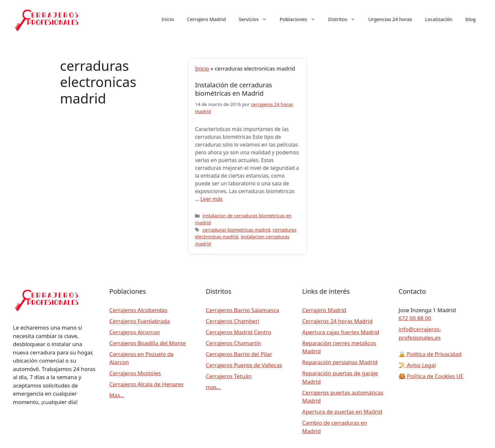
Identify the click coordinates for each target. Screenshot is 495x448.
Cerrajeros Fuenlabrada (140, 321)
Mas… (117, 395)
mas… (213, 387)
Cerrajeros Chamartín (233, 343)
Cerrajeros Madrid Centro (238, 332)
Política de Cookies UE (431, 376)
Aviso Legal (417, 365)
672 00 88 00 (415, 318)
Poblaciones (301, 19)
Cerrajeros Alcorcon (135, 332)
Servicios (256, 19)
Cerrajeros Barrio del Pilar (239, 354)
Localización (439, 19)
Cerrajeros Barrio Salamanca (242, 310)
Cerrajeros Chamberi (232, 321)
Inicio (168, 19)
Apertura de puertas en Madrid (342, 412)
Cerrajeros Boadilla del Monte (147, 343)
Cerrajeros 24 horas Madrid (338, 321)
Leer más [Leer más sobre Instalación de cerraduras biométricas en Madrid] (212, 199)
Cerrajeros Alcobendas (138, 310)
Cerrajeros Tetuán (229, 376)
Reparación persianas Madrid (340, 362)
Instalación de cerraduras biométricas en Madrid (233, 89)
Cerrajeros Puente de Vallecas (244, 365)
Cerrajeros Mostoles (135, 373)
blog (471, 19)
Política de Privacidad (430, 354)
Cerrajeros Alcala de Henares (146, 384)
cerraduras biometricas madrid (236, 230)
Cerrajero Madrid (206, 19)
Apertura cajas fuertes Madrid (341, 332)
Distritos (345, 19)
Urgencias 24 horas (390, 19)
